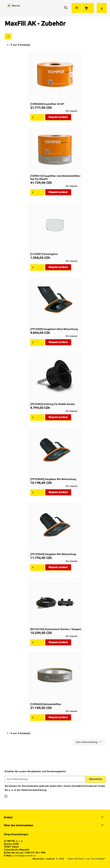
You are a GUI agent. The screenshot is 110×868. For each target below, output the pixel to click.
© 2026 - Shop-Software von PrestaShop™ (81, 859)
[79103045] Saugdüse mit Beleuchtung (53, 554)
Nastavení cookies (44, 859)
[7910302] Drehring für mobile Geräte (53, 404)
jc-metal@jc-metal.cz (24, 856)
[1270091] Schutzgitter (44, 254)
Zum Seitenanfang (89, 742)
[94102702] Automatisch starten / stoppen (56, 629)
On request (72, 111)
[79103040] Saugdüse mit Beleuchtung (53, 479)
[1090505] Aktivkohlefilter (46, 704)
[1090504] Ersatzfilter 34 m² (47, 104)
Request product (58, 117)
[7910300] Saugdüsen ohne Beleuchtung (54, 329)
